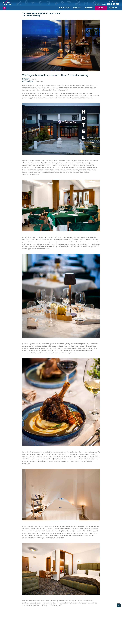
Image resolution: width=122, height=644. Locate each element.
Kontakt (113, 8)
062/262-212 (113, 4)
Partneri (89, 8)
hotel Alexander (59, 161)
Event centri (65, 8)
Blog (101, 8)
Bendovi (77, 8)
